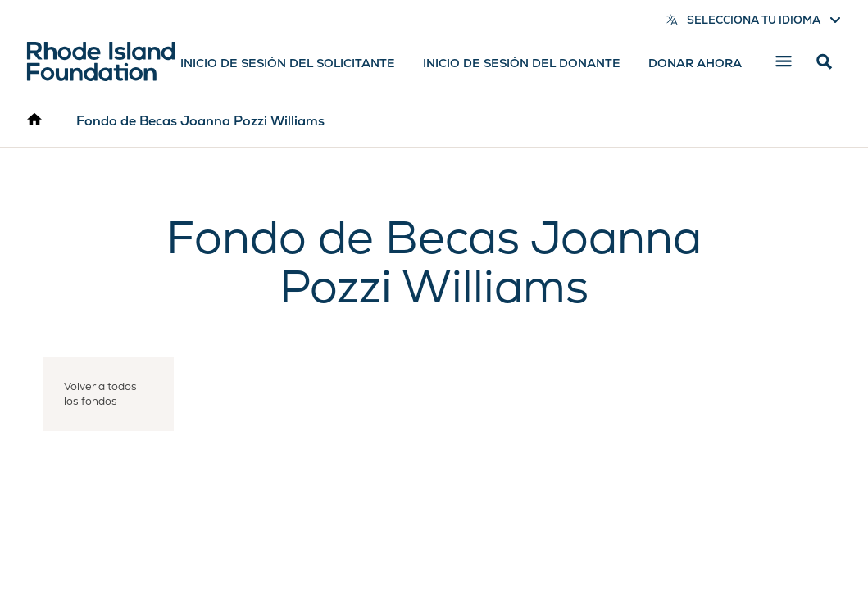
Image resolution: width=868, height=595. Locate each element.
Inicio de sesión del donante (522, 63)
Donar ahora (695, 63)
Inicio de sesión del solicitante (288, 63)
